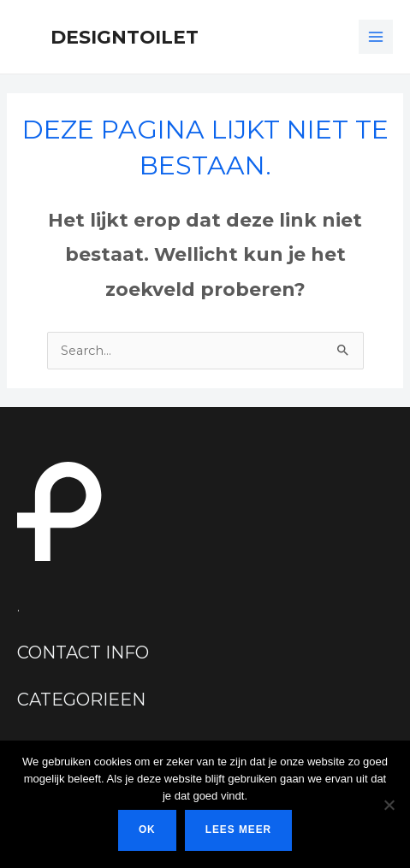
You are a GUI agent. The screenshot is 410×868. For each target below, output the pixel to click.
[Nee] (389, 805)
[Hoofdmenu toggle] (376, 37)
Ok (147, 830)
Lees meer (238, 830)
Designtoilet (125, 37)
